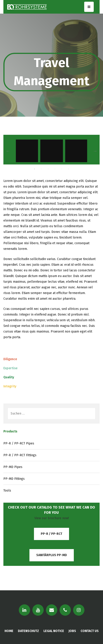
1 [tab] (35, 169)
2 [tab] (41, 169)
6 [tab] (69, 169)
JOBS (72, 631)
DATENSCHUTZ (28, 631)
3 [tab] (48, 169)
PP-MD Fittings (14, 479)
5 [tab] (62, 169)
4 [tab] (55, 169)
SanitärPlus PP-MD (52, 555)
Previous (8, 151)
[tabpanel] (52, 151)
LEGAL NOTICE (54, 631)
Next (95, 151)
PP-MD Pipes (13, 467)
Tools (7, 491)
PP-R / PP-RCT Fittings (20, 455)
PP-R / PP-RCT (51, 534)
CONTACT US (90, 631)
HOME (9, 631)
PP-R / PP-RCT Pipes (19, 443)
